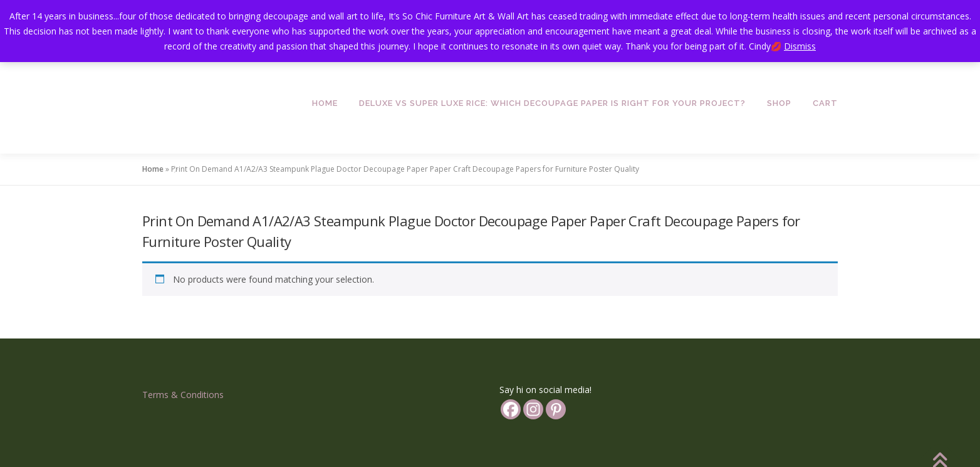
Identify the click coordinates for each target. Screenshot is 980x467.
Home (325, 103)
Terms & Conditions (183, 395)
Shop (779, 103)
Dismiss (800, 46)
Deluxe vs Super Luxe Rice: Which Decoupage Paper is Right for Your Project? (552, 103)
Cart (825, 103)
